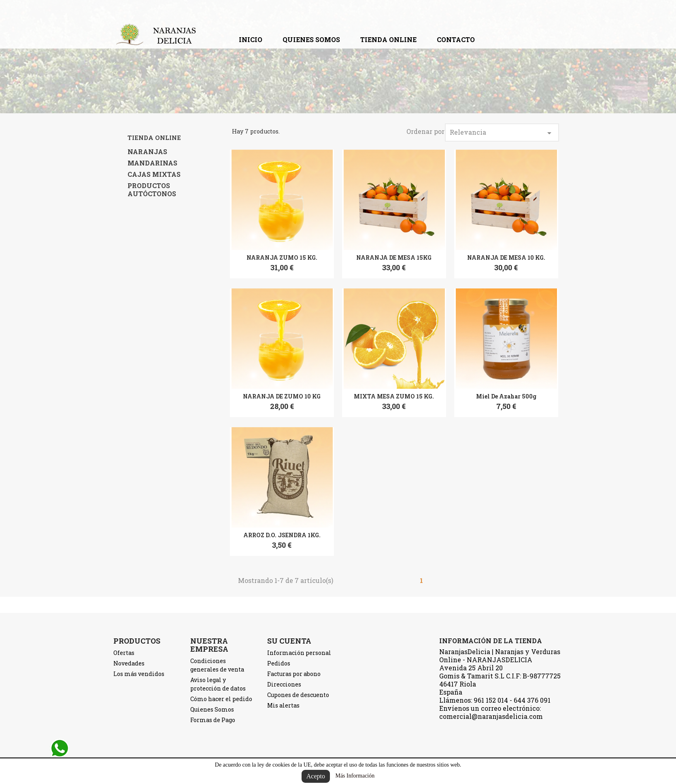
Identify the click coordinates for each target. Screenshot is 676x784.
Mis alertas (283, 705)
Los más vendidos (139, 674)
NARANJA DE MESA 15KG (394, 257)
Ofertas (124, 653)
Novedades (129, 663)
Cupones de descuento (298, 695)
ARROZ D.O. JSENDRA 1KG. (282, 535)
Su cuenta (289, 641)
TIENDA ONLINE (388, 39)
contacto (456, 39)
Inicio (251, 39)
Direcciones (284, 684)
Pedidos (279, 663)
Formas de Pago (213, 720)
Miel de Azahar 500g (506, 396)
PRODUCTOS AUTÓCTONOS (152, 190)
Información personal (299, 653)
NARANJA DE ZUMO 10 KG (282, 396)
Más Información (355, 776)
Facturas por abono (294, 674)
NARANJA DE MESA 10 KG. (506, 257)
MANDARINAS (152, 163)
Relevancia (502, 133)
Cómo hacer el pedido (221, 699)
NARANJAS (147, 152)
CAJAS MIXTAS (154, 174)
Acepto (316, 776)
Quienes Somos (311, 39)
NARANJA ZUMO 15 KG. (282, 257)
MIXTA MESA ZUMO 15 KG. (394, 396)
